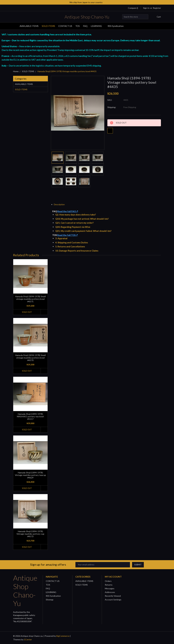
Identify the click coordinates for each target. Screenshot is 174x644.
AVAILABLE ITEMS (29, 26)
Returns (109, 585)
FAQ (85, 26)
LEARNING (98, 26)
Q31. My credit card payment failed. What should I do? (83, 231)
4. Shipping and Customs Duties (72, 242)
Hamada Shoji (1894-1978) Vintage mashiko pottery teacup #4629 (30, 475)
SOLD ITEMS (48, 26)
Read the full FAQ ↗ (68, 211)
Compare (133, 8)
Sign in (146, 8)
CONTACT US (65, 26)
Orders (108, 581)
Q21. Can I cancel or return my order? (74, 223)
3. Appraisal (61, 238)
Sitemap (50, 600)
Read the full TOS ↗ (67, 235)
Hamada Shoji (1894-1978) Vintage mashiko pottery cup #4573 (30, 534)
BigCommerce (63, 636)
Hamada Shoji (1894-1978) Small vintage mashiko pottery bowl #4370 (30, 358)
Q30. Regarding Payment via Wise (73, 227)
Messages (110, 588)
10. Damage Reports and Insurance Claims (77, 251)
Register (157, 8)
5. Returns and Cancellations (70, 246)
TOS (78, 26)
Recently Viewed (113, 596)
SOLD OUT (27, 312)
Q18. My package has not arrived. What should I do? (82, 219)
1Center (28, 639)
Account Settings (113, 600)
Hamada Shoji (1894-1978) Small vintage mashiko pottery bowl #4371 (30, 299)
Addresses (110, 592)
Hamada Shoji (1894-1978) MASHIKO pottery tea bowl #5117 (30, 416)
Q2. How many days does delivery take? (76, 215)
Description (60, 204)
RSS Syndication (116, 26)
